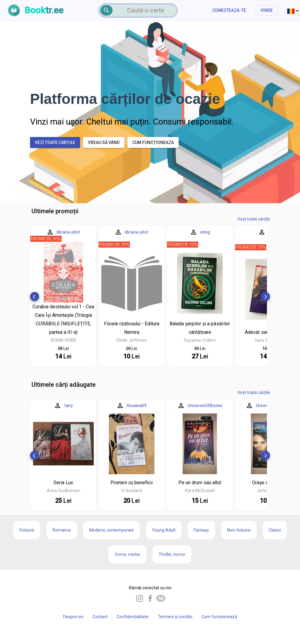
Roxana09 (137, 406)
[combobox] (294, 10)
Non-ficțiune (239, 530)
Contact (100, 617)
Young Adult (164, 530)
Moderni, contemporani (111, 530)
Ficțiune (27, 530)
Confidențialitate (133, 617)
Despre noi (73, 617)
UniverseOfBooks (205, 406)
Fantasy (201, 530)
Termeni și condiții (175, 617)
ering (205, 232)
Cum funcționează (219, 617)
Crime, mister (128, 554)
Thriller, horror (172, 554)
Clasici (275, 530)
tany (69, 406)
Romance (62, 530)
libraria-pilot (68, 232)
